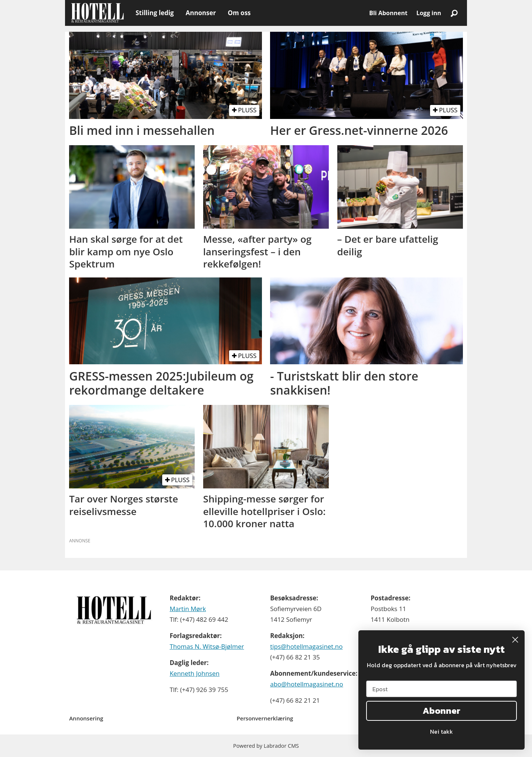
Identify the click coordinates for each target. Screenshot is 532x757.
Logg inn (429, 13)
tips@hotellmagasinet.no (306, 646)
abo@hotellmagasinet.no (307, 684)
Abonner (441, 711)
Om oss (239, 13)
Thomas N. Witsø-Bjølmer (207, 646)
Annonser (201, 13)
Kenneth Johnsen (195, 673)
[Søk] (454, 13)
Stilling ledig (155, 13)
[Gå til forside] (97, 13)
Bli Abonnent (388, 13)
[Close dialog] (515, 640)
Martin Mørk (188, 609)
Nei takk (441, 732)
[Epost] (441, 689)
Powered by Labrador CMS (266, 746)
